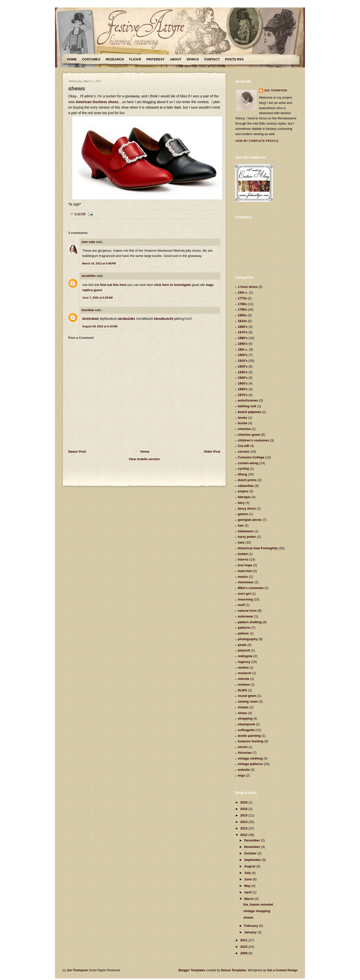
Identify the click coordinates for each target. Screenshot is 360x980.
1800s (242, 315)
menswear (246, 582)
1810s (242, 321)
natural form (247, 611)
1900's (243, 355)
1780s (242, 304)
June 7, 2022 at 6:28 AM (97, 298)
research (244, 673)
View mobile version (144, 459)
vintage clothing (250, 758)
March (249, 899)
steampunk (246, 724)
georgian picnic (250, 520)
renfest (243, 668)
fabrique (244, 497)
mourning (245, 599)
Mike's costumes (251, 588)
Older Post (212, 452)
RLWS (242, 690)
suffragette (246, 730)
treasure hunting (251, 741)
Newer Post (77, 452)
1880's (243, 338)
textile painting (249, 736)
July (248, 873)
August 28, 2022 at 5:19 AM (100, 326)
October (251, 853)
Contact (212, 59)
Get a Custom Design (282, 970)
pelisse (243, 633)
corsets (243, 452)
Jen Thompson (276, 91)
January (251, 932)
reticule (243, 679)
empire (243, 491)
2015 (244, 815)
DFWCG (193, 59)
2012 (244, 835)
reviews (244, 685)
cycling (243, 469)
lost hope (245, 565)
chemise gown (249, 435)
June (248, 879)
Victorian (245, 753)
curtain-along (248, 463)
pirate (242, 645)
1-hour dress (248, 287)
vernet (243, 747)
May (248, 886)
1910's (243, 361)
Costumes (91, 59)
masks (243, 577)
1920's (243, 366)
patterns (244, 628)
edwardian (246, 486)
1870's (243, 332)
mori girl (244, 594)
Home (72, 59)
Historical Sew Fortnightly (258, 548)
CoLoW (243, 446)
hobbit (243, 554)
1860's (243, 327)
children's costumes (253, 440)
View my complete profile (257, 141)
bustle (242, 423)
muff (241, 605)
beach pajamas (249, 412)
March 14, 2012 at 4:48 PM (99, 263)
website (244, 770)
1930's (243, 372)
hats (241, 542)
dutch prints (247, 480)
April (248, 892)
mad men (245, 571)
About (175, 59)
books (242, 418)
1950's (243, 383)
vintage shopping (257, 911)
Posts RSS (234, 59)
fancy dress (247, 508)
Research (115, 59)
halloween (246, 531)
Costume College (251, 457)
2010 (244, 947)
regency (244, 662)
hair (241, 525)
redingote (245, 656)
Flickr (135, 59)
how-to (243, 559)
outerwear (245, 616)
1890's (243, 344)
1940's (243, 378)
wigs (241, 775)
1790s (242, 309)
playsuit (244, 650)
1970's (243, 395)
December (252, 840)
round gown (247, 696)
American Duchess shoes (97, 102)
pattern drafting (250, 622)
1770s (242, 298)
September (253, 860)
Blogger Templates (192, 970)
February (252, 926)
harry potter (247, 537)
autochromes (248, 400)
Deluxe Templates (234, 970)
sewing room (248, 701)
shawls (243, 707)
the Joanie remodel (258, 904)
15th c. (243, 293)
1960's (243, 389)
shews (77, 89)
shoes (242, 713)
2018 (244, 802)
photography (248, 639)
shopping (245, 718)
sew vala (88, 242)
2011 (244, 940)
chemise (244, 429)
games (243, 514)
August (250, 866)
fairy (241, 503)
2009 (244, 953)
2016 (244, 809)
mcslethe (88, 276)
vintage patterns (250, 764)
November (253, 847)
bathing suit (247, 406)
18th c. (243, 349)
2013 (244, 828)
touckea (88, 310)
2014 (244, 822)
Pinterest (155, 59)
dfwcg (242, 474)
